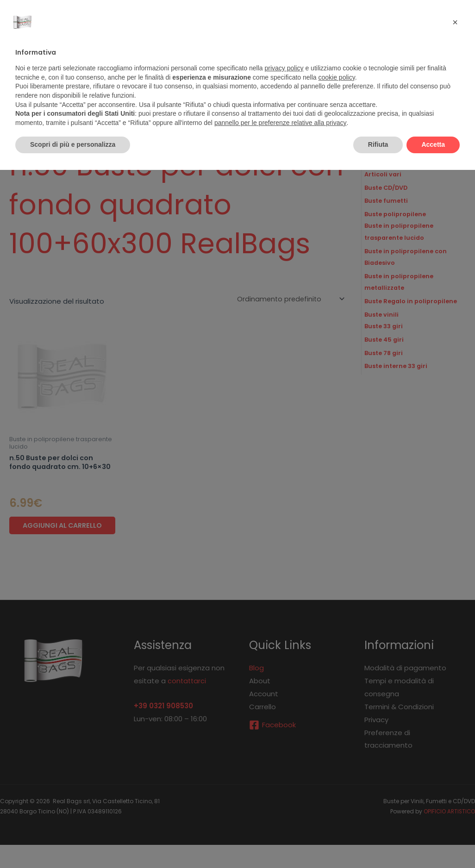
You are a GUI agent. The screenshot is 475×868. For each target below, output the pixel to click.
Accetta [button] (433, 144)
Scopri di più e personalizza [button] (73, 144)
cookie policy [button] (337, 77)
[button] (455, 22)
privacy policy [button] (284, 68)
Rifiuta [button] (378, 144)
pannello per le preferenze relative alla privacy (281, 123)
